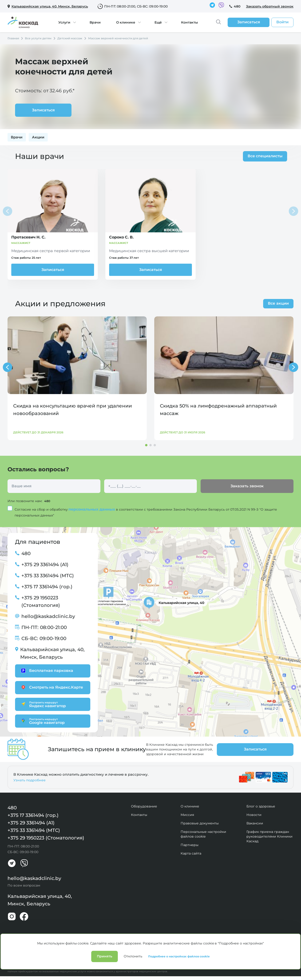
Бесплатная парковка (46, 670)
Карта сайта (191, 853)
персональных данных (92, 509)
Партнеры (190, 845)
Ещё (158, 22)
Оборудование (144, 806)
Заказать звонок (247, 486)
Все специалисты (264, 156)
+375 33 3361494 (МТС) (48, 575)
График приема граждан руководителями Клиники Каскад (269, 836)
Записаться (53, 270)
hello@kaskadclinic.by (48, 616)
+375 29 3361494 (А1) (45, 564)
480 (237, 6)
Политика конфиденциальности (31, 959)
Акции (38, 137)
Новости (254, 815)
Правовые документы (200, 823)
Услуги (64, 22)
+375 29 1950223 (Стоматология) (41, 601)
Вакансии (255, 823)
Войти (282, 22)
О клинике (126, 22)
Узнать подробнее (30, 780)
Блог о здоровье (261, 806)
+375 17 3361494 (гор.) (47, 586)
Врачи (95, 22)
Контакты (190, 22)
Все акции (278, 303)
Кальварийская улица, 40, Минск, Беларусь (52, 653)
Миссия (187, 815)
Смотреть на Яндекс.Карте (51, 687)
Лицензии (68, 959)
